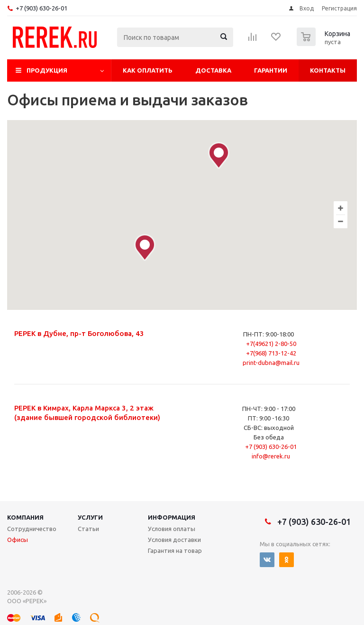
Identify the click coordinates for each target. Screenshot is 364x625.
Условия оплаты (172, 529)
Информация (172, 517)
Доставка (213, 70)
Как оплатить (148, 70)
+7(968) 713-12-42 (271, 353)
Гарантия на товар (175, 550)
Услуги (90, 517)
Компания (25, 517)
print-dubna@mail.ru (271, 363)
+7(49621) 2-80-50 (271, 344)
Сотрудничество (32, 529)
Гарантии (271, 70)
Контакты (328, 70)
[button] (145, 247)
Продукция (47, 70)
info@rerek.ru (271, 456)
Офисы (18, 540)
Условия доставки (174, 540)
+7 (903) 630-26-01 (41, 8)
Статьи (88, 529)
